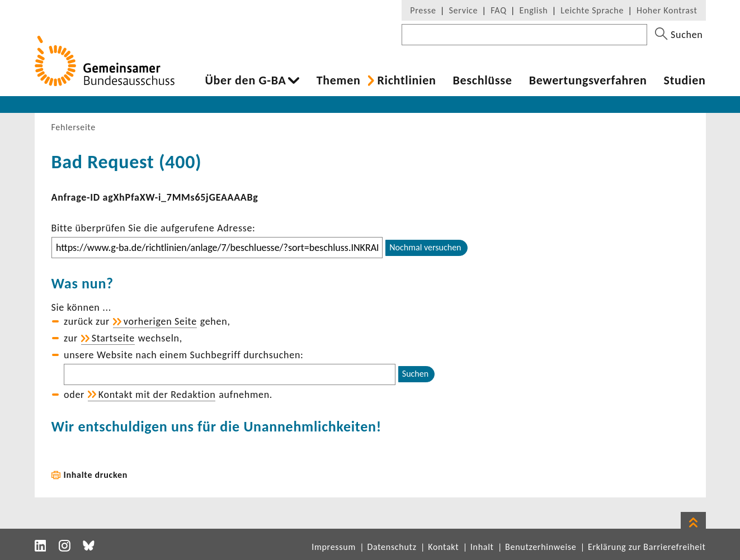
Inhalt (482, 547)
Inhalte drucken (96, 475)
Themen (339, 80)
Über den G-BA (246, 80)
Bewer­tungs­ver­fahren (588, 80)
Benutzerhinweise (541, 547)
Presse (423, 10)
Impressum (334, 547)
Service (464, 10)
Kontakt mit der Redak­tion (157, 395)
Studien (685, 80)
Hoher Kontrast (667, 10)
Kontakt (443, 547)
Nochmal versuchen (425, 247)
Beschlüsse (482, 80)
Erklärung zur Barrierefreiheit (647, 547)
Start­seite (113, 338)
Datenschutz (392, 547)
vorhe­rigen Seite (160, 321)
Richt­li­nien (406, 80)
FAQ (498, 10)
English (534, 10)
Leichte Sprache (592, 10)
